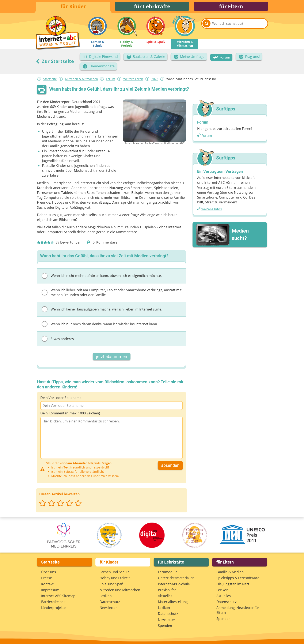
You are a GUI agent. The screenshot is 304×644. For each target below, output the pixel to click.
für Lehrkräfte (152, 7)
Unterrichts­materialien (176, 578)
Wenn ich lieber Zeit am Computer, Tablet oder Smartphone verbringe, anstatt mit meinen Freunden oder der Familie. (112, 294)
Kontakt (47, 584)
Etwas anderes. (58, 340)
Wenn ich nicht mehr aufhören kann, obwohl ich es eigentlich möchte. (102, 277)
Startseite (50, 80)
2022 (155, 80)
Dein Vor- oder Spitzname (61, 399)
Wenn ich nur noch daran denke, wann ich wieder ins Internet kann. (100, 325)
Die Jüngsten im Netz (233, 584)
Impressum (50, 590)
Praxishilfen (167, 590)
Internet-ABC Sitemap (58, 596)
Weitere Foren (133, 80)
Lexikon (106, 596)
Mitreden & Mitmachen (81, 80)
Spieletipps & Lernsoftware (238, 578)
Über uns (49, 572)
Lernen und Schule (115, 572)
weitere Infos (212, 210)
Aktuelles (165, 596)
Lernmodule (168, 572)
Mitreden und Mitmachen (120, 590)
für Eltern (231, 7)
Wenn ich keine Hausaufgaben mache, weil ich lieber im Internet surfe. (102, 310)
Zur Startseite (55, 62)
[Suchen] (206, 28)
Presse (47, 578)
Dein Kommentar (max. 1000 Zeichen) (70, 414)
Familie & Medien (230, 572)
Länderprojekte (53, 608)
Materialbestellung (173, 602)
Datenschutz (110, 602)
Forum (111, 80)
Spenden (165, 626)
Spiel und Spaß (111, 584)
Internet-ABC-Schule (174, 584)
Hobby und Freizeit (115, 578)
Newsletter (108, 608)
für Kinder (73, 7)
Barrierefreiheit (53, 602)
